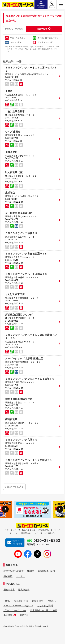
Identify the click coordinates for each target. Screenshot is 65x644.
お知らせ (52, 601)
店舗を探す (38, 601)
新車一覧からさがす (14, 571)
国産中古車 (9, 590)
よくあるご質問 (45, 606)
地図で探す (42, 29)
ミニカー (20, 576)
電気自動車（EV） (47, 571)
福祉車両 (8, 576)
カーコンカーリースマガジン (18, 606)
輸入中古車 (24, 590)
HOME (7, 601)
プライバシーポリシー (15, 610)
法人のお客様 (21, 601)
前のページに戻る (15, 29)
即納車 (31, 571)
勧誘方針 (24, 615)
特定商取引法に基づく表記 (44, 610)
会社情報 (10, 615)
